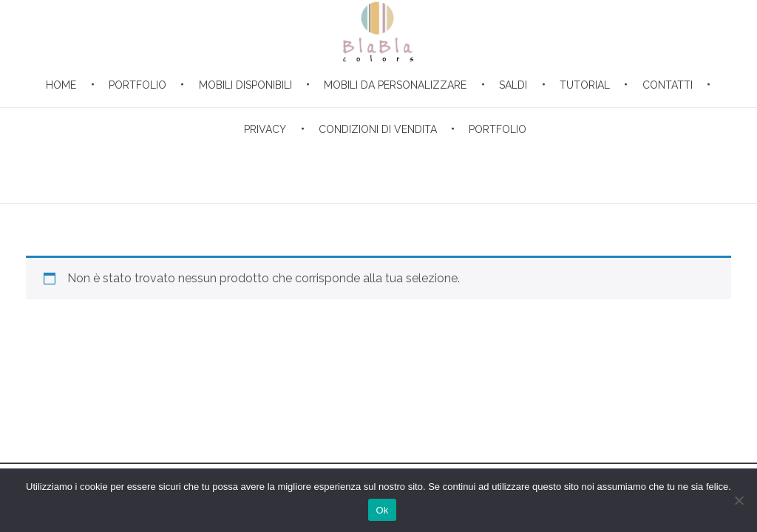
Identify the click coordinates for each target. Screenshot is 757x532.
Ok (382, 510)
